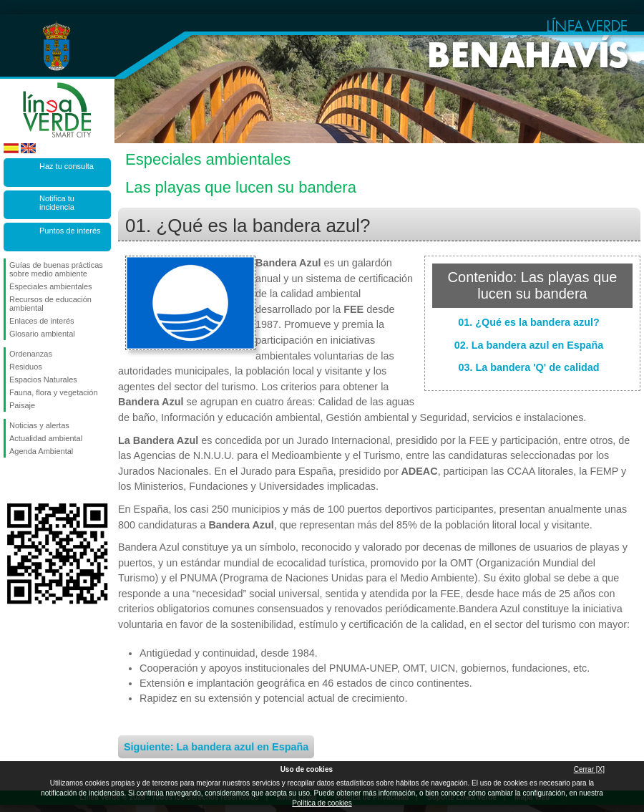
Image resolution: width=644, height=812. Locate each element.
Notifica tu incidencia (57, 203)
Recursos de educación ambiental (50, 304)
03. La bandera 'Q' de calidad (528, 367)
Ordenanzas (31, 354)
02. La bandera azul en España (529, 345)
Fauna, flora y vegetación (54, 392)
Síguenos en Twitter (36, 480)
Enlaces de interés (42, 321)
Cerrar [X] (589, 769)
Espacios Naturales (43, 380)
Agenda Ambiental (41, 451)
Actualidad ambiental (46, 438)
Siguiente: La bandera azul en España (216, 747)
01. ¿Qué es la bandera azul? (529, 322)
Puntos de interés (70, 231)
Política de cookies (322, 803)
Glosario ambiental (42, 334)
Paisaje (22, 405)
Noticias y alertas (39, 425)
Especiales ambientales (51, 286)
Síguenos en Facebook (12, 480)
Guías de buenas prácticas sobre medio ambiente (56, 269)
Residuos (26, 367)
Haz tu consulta (67, 166)
